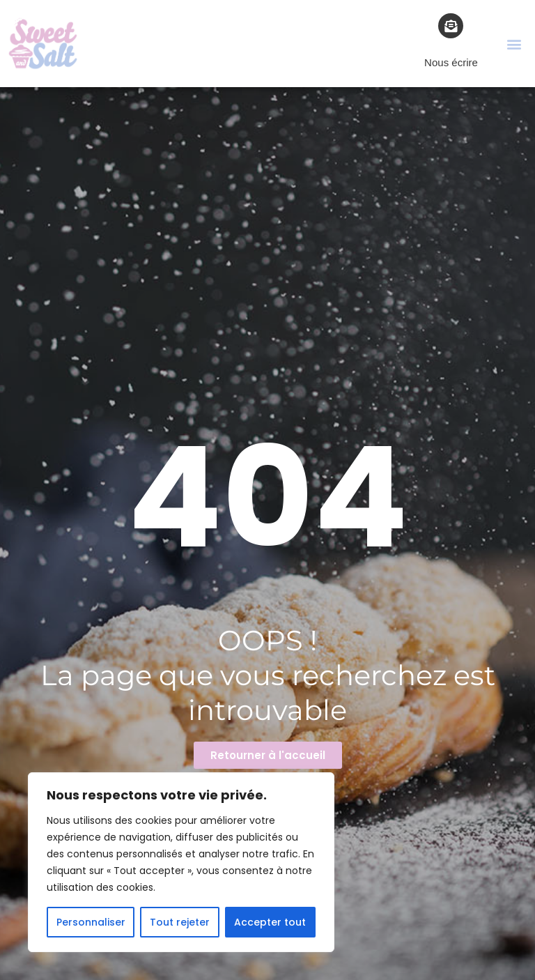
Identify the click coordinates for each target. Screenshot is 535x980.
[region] (181, 862)
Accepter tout (270, 922)
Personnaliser (91, 922)
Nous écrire (451, 62)
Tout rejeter (180, 922)
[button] (514, 44)
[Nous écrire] (451, 26)
